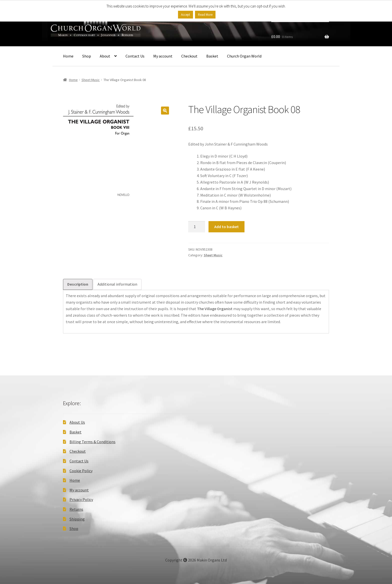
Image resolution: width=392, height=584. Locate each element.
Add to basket (226, 227)
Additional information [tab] (117, 284)
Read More (205, 15)
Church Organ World (244, 56)
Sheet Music (91, 80)
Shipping (77, 519)
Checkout (189, 56)
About (105, 56)
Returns (76, 509)
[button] (165, 111)
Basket (212, 56)
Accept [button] (185, 15)
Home (68, 56)
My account (163, 56)
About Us (77, 422)
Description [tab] (78, 284)
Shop (87, 56)
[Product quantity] (197, 227)
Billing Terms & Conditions (92, 442)
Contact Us (135, 56)
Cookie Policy (81, 471)
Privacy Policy (81, 499)
